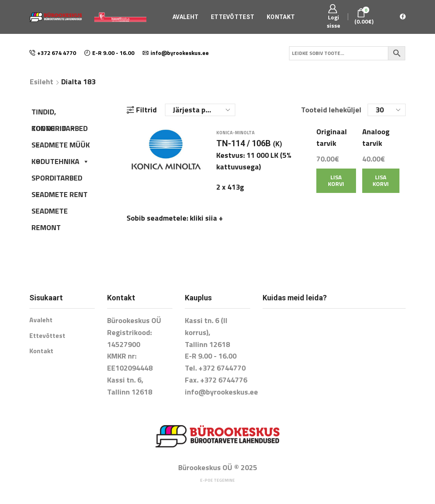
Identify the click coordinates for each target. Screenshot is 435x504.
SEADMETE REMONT (50, 212)
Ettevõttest (233, 17)
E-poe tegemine (217, 480)
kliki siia (206, 223)
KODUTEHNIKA (60, 161)
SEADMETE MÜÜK (61, 146)
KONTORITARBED (60, 130)
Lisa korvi (336, 185)
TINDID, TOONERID (54, 113)
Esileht (42, 82)
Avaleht (185, 17)
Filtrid (142, 110)
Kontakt (281, 17)
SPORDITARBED (57, 179)
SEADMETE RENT (60, 194)
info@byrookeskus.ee (221, 392)
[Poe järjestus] (200, 110)
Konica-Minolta (235, 137)
